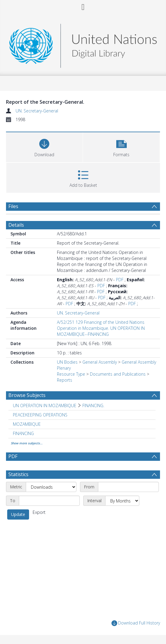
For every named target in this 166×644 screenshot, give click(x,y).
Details (16, 225)
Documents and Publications (118, 374)
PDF (120, 280)
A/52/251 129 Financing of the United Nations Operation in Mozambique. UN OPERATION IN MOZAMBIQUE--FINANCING (101, 328)
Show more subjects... (27, 443)
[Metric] (51, 487)
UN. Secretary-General (37, 111)
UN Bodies (67, 362)
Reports (65, 380)
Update (18, 514)
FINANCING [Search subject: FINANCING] (23, 433)
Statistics (18, 474)
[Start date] (128, 487)
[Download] (44, 146)
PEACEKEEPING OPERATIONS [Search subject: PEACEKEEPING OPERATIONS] (40, 415)
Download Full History (136, 623)
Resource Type (71, 374)
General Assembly (100, 362)
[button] (121, 146)
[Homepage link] (83, 44)
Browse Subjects (27, 395)
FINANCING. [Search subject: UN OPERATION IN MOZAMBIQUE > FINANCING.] (93, 405)
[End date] (49, 501)
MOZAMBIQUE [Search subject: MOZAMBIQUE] (27, 424)
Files (13, 206)
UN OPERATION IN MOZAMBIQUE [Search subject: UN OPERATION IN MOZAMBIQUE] (45, 405)
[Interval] (122, 501)
